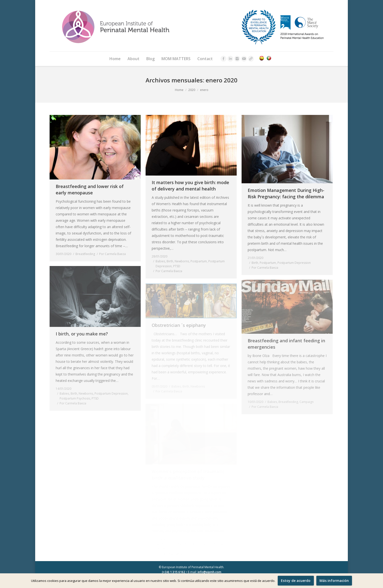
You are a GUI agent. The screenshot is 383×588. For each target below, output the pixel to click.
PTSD (177, 266)
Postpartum (199, 261)
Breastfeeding (85, 254)
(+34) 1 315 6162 (174, 572)
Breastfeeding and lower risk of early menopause (90, 189)
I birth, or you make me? (82, 334)
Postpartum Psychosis (75, 398)
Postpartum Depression (294, 263)
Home (179, 90)
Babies (160, 261)
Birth (170, 261)
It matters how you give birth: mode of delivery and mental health (190, 186)
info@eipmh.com (209, 572)
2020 (192, 90)
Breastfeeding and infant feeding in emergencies (286, 344)
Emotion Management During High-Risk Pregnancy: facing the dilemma (286, 193)
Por (112, 254)
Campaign (307, 402)
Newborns (182, 261)
